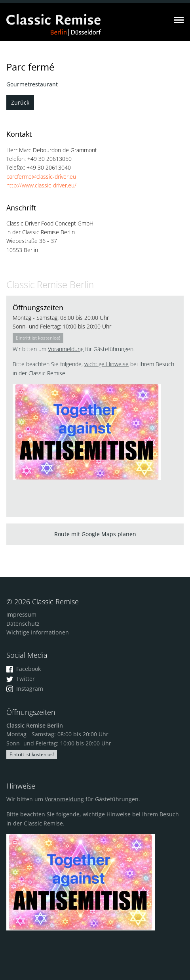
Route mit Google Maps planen (95, 534)
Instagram (25, 689)
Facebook (24, 669)
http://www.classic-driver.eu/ (41, 185)
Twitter (21, 679)
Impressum (21, 614)
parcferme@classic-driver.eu (41, 177)
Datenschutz (23, 624)
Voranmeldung (66, 349)
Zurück (20, 102)
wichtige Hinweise (106, 364)
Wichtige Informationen (38, 632)
